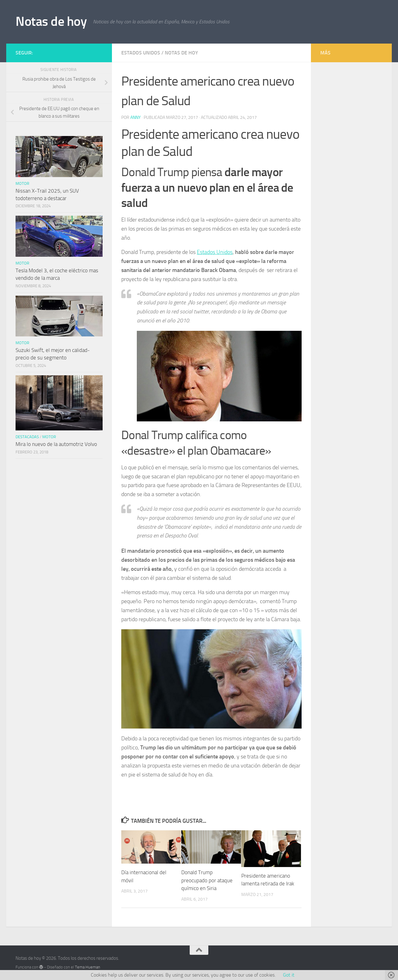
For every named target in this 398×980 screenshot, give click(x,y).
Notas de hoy (51, 21)
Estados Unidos (141, 53)
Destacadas (27, 437)
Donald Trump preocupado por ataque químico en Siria (207, 880)
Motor (22, 183)
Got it (289, 975)
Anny (136, 117)
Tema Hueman (88, 967)
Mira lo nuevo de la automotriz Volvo (56, 444)
